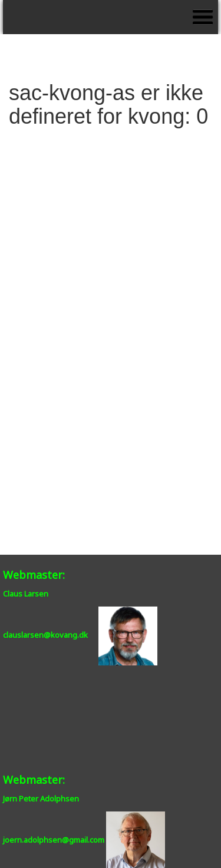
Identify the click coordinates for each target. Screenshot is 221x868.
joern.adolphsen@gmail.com (54, 840)
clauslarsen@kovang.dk (45, 635)
